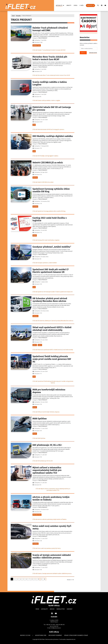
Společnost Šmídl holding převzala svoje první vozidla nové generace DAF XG (52, 359)
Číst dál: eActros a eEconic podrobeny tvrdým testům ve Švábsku (49, 519)
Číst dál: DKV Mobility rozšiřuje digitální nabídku (45, 156)
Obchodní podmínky (55, 635)
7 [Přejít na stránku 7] (29, 579)
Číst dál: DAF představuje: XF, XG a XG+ (43, 461)
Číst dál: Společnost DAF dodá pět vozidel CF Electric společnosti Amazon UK (52, 292)
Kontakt (70, 609)
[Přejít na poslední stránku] (45, 579)
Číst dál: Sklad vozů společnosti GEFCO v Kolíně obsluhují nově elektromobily (53, 350)
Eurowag (35, 207)
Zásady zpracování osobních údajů (76, 635)
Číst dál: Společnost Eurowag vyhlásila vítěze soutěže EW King (49, 211)
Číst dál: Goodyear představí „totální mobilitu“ (45, 263)
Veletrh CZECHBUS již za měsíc (48, 163)
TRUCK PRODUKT (43, 38)
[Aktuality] (63, 5)
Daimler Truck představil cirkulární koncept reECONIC (50, 29)
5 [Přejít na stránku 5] (23, 579)
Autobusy (36, 544)
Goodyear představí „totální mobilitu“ (52, 247)
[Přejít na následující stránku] (41, 579)
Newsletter (61, 609)
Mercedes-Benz (37, 515)
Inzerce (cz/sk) (25, 635)
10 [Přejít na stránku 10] (38, 579)
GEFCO (35, 345)
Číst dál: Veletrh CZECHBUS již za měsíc (43, 182)
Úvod (37, 609)
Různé (35, 235)
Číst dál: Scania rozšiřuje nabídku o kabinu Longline (46, 100)
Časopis (90, 6)
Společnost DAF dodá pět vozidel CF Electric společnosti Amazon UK (51, 271)
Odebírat (83, 53)
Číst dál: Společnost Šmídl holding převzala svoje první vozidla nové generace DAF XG (53, 382)
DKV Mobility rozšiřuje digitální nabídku (53, 136)
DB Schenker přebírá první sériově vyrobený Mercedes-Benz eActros (50, 300)
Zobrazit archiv (93, 53)
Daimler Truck (37, 45)
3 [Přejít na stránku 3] (18, 579)
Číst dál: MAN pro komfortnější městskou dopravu (46, 412)
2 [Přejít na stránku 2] (15, 579)
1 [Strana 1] (12, 579)
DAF (34, 125)
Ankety (69, 5)
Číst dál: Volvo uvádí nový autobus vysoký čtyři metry (47, 548)
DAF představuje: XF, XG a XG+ (47, 445)
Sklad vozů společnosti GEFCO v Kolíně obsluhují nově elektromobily (52, 329)
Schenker (35, 316)
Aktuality (59, 5)
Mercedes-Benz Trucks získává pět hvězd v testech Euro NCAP (50, 58)
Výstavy (35, 178)
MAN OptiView (40, 419)
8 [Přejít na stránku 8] (32, 579)
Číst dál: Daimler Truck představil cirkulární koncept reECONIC (49, 50)
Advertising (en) (41, 635)
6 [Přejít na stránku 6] (26, 579)
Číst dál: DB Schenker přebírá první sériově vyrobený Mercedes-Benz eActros (53, 321)
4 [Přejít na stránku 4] (21, 579)
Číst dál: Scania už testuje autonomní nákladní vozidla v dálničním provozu (52, 573)
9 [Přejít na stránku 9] (35, 579)
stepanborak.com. (71, 639)
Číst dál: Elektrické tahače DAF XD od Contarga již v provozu (48, 129)
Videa (75, 5)
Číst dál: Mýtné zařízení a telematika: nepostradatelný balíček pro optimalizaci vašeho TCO (53, 489)
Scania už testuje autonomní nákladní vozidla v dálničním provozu (52, 556)
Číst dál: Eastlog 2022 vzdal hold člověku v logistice (46, 240)
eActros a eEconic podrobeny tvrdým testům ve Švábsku (51, 498)
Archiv (52, 609)
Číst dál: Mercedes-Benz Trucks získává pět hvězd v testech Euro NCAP (51, 75)
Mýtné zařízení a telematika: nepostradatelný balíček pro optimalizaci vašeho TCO (47, 470)
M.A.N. (35, 407)
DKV (34, 151)
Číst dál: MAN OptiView (39, 438)
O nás (82, 5)
